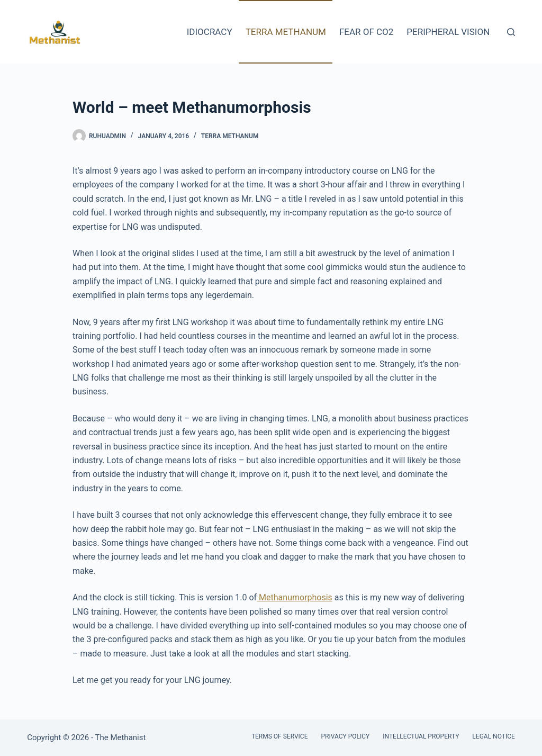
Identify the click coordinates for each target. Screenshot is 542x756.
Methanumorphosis (295, 597)
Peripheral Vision (448, 32)
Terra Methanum (286, 32)
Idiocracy (210, 32)
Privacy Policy (345, 736)
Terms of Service (280, 736)
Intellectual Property (421, 736)
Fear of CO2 (366, 32)
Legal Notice (493, 736)
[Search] (511, 32)
